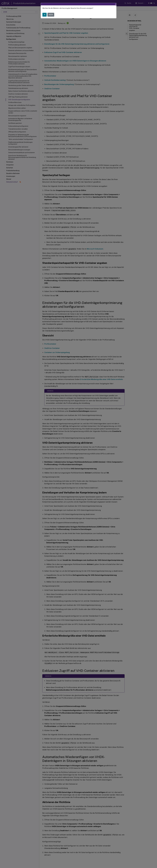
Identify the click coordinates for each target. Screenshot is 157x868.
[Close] (116, 4)
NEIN (51, 15)
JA (45, 15)
